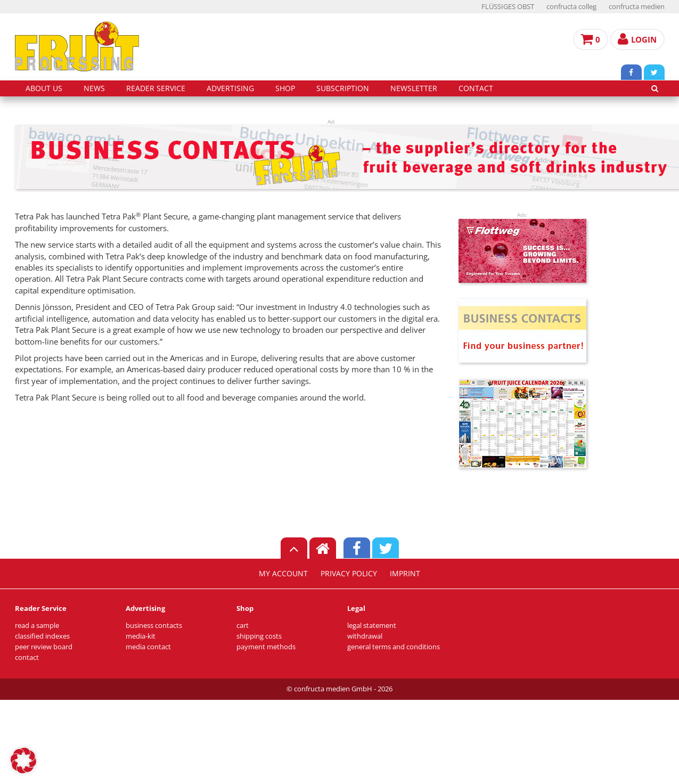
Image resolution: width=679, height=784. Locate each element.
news (94, 88)
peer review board (44, 647)
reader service (156, 88)
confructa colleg (571, 7)
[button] (23, 761)
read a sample (37, 626)
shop (285, 88)
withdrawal (365, 636)
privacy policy (349, 574)
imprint (405, 574)
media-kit (141, 636)
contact (476, 88)
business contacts (154, 626)
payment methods (266, 647)
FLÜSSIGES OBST (508, 7)
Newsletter (414, 88)
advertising (230, 88)
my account (283, 574)
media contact (148, 647)
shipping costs (259, 636)
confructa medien (637, 7)
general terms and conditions (394, 647)
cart (243, 626)
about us (44, 88)
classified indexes (42, 636)
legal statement (372, 626)
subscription (343, 88)
